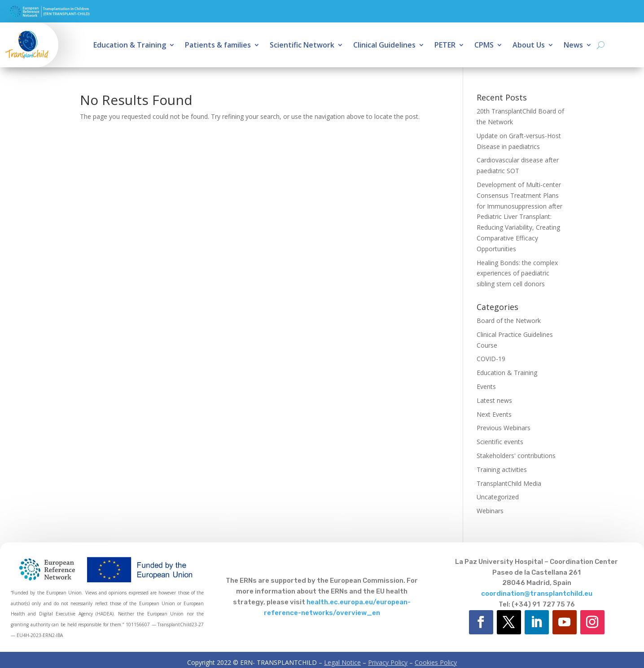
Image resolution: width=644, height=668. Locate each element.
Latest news (494, 400)
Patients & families (218, 46)
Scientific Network (302, 46)
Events (486, 386)
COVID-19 (491, 359)
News (573, 46)
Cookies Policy (436, 662)
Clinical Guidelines (384, 46)
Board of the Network (509, 321)
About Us (529, 46)
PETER (445, 46)
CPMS (484, 46)
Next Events (494, 414)
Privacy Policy (388, 662)
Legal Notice (342, 662)
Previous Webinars (504, 428)
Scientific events (500, 442)
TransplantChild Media (509, 483)
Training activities (502, 469)
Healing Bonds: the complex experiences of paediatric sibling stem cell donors (517, 273)
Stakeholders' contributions (516, 456)
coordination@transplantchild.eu (537, 594)
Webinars (490, 511)
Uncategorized (498, 497)
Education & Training (130, 46)
